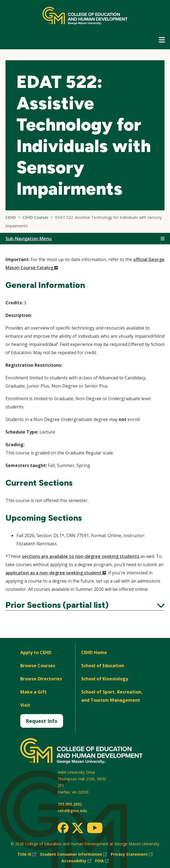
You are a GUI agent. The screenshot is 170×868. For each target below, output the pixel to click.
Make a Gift (33, 692)
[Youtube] (95, 829)
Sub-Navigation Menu (29, 239)
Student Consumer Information (73, 854)
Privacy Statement (132, 854)
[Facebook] (63, 828)
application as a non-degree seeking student (56, 573)
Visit (25, 705)
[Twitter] (78, 828)
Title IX (27, 854)
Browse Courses (38, 666)
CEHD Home (94, 652)
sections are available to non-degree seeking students (81, 556)
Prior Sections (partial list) (85, 605)
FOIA (102, 861)
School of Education (103, 666)
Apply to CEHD (36, 652)
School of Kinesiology (105, 679)
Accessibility (76, 861)
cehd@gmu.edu (72, 811)
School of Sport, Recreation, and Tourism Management (112, 696)
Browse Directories (41, 679)
